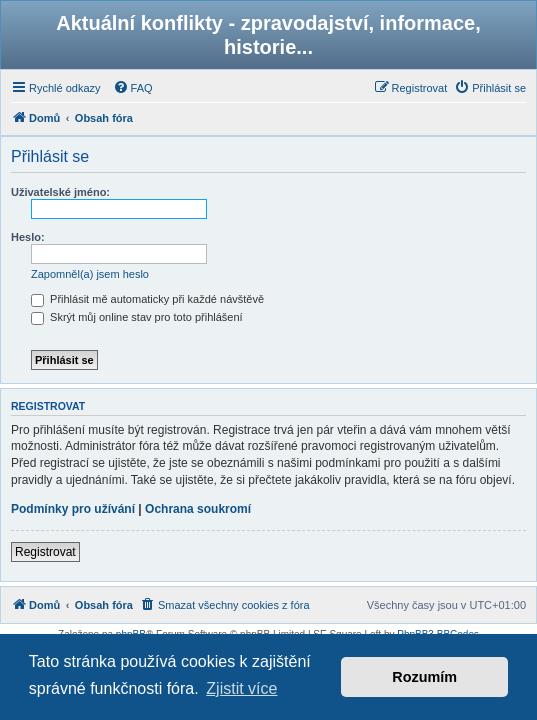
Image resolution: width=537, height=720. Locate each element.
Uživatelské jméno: (60, 192)
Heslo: (28, 237)
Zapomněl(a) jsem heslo (90, 274)
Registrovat (45, 552)
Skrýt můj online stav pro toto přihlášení (137, 317)
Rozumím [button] (424, 677)
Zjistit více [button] (241, 688)
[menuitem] (133, 88)
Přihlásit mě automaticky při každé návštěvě (147, 299)
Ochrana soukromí (198, 509)
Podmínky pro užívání (73, 509)
